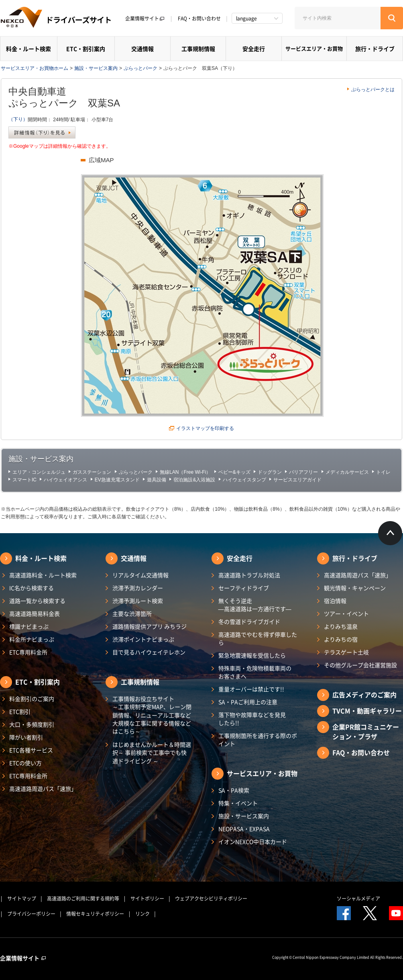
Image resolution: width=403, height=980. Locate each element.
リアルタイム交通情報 (140, 575)
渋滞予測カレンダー (138, 588)
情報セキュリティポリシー (95, 914)
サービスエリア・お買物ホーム (35, 68)
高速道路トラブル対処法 (249, 575)
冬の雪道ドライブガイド (249, 621)
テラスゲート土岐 (346, 652)
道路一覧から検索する (37, 601)
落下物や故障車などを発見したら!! (252, 719)
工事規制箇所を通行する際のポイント (258, 740)
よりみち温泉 (341, 626)
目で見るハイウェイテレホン (149, 652)
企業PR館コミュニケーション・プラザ (366, 731)
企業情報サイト (145, 18)
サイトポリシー (147, 899)
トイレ (383, 472)
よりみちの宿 (341, 639)
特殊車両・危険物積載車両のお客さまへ (255, 672)
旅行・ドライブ (375, 49)
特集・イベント (238, 803)
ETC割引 (20, 711)
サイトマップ (22, 899)
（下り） (18, 119)
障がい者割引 (26, 737)
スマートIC (24, 480)
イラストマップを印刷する (205, 428)
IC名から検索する (32, 588)
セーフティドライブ (244, 588)
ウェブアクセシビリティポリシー (211, 899)
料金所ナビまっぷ (32, 639)
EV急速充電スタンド (117, 480)
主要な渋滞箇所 (132, 613)
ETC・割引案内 (86, 49)
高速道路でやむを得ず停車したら (258, 638)
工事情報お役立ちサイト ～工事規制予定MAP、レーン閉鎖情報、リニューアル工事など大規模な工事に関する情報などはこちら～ (152, 715)
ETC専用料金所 (28, 652)
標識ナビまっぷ (29, 626)
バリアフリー (303, 472)
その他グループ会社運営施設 (360, 665)
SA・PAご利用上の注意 (248, 702)
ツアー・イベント (346, 613)
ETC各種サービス (31, 750)
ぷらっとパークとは (373, 90)
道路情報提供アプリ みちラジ (150, 626)
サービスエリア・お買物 (314, 48)
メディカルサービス (347, 472)
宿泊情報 (335, 601)
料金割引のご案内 (32, 699)
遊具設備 (157, 480)
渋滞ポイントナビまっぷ (143, 639)
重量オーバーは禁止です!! (251, 689)
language (246, 18)
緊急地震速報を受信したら (252, 655)
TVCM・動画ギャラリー (367, 711)
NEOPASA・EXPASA (244, 829)
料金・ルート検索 (28, 49)
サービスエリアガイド (297, 480)
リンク (142, 914)
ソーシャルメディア (358, 899)
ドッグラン (270, 472)
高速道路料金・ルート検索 (43, 575)
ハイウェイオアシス (65, 480)
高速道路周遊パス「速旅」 (43, 788)
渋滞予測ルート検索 (138, 601)
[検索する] (392, 18)
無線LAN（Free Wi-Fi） (185, 472)
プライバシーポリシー (31, 914)
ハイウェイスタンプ (244, 480)
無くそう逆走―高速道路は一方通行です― (255, 605)
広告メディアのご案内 (364, 695)
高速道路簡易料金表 (35, 613)
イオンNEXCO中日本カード (253, 841)
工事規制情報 (198, 49)
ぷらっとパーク (140, 68)
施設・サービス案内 (96, 68)
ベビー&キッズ (234, 472)
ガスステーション (92, 472)
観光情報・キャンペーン (355, 588)
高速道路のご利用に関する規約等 (83, 899)
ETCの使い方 (25, 763)
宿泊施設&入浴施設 (194, 480)
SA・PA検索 (234, 790)
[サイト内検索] (338, 18)
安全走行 (254, 49)
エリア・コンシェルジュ (39, 472)
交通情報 (142, 49)
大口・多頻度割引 (32, 724)
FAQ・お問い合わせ (199, 18)
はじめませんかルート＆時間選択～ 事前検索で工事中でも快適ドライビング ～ (152, 753)
